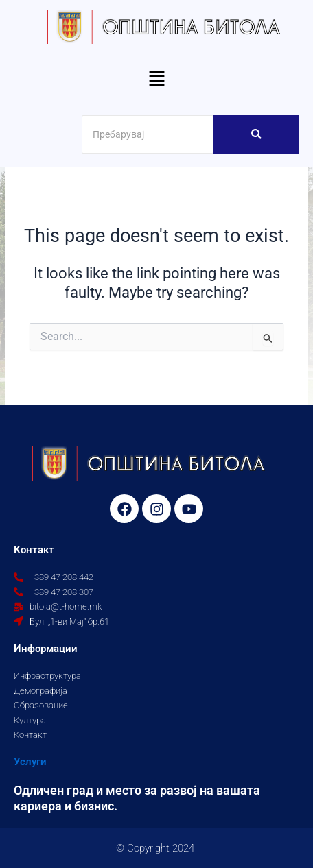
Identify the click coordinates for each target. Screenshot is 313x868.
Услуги (30, 762)
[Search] (148, 134)
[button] (156, 80)
